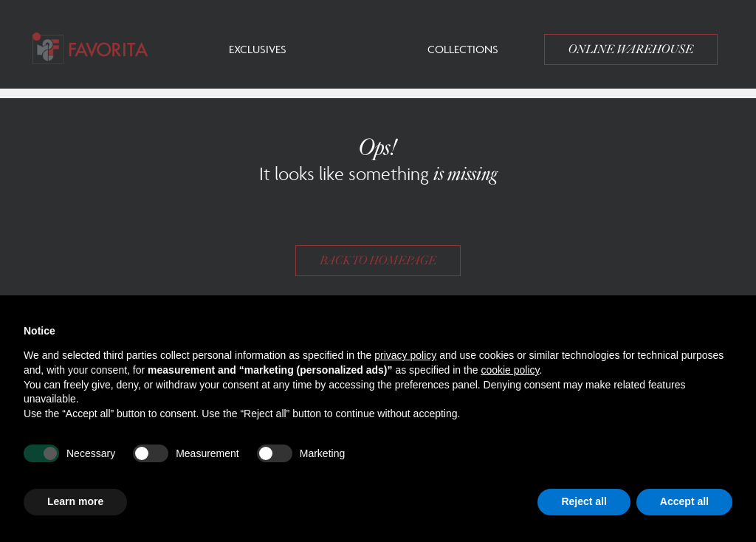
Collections (463, 49)
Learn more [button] (75, 501)
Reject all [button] (584, 501)
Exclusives (258, 49)
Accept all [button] (684, 501)
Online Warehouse (631, 49)
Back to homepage (378, 261)
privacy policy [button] (405, 355)
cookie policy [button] (510, 370)
